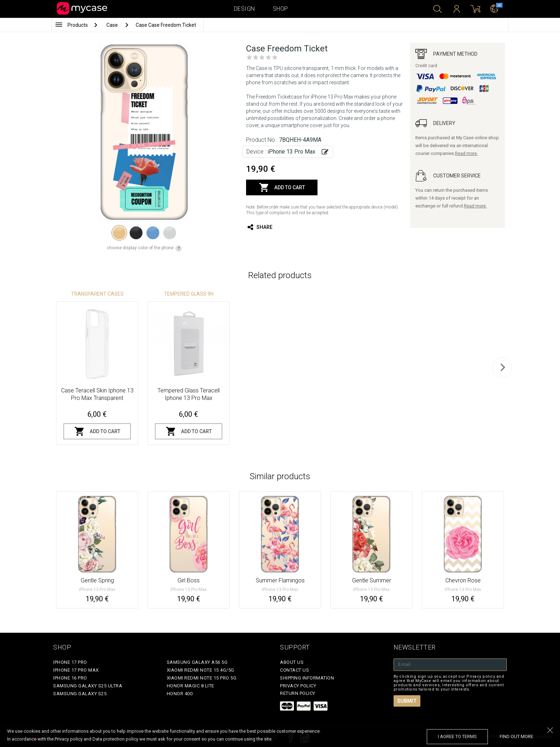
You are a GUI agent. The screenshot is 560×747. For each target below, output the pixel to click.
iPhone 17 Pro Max (76, 670)
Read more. (466, 154)
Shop (281, 9)
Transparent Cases (97, 294)
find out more (516, 736)
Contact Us (294, 670)
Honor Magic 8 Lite (191, 686)
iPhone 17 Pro (70, 662)
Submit (407, 701)
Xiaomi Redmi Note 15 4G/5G (201, 670)
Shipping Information (307, 678)
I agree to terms (457, 736)
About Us (292, 662)
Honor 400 (180, 694)
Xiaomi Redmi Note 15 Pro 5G (202, 678)
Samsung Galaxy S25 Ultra (88, 686)
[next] (502, 368)
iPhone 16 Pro (70, 678)
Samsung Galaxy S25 (80, 694)
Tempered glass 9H (189, 294)
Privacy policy (298, 686)
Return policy (298, 693)
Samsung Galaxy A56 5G (197, 662)
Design (244, 9)
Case (113, 25)
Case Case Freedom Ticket (166, 25)
